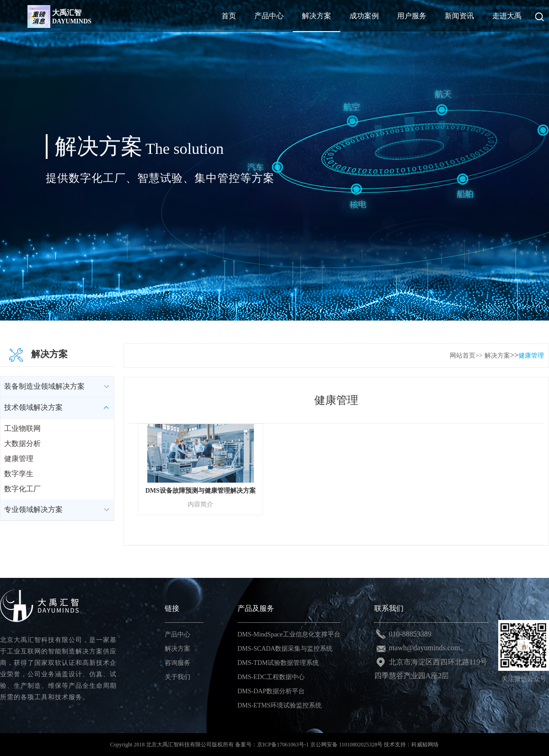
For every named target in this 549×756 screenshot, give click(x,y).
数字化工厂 (22, 489)
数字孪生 (19, 474)
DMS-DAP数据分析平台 (271, 691)
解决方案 (497, 356)
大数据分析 (22, 443)
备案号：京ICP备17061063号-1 (272, 745)
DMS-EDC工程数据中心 (271, 677)
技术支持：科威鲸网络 (411, 745)
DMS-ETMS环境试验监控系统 (280, 705)
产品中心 (178, 634)
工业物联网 (22, 428)
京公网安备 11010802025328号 (347, 745)
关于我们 (178, 677)
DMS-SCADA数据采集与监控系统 (285, 649)
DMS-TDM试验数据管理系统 (278, 663)
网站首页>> (466, 356)
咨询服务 (178, 663)
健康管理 (19, 459)
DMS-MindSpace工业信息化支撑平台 (289, 634)
